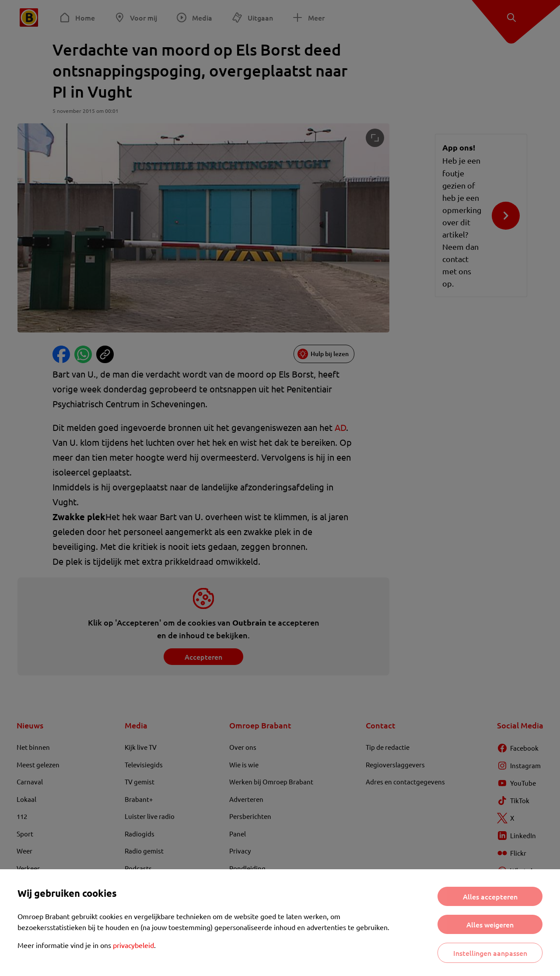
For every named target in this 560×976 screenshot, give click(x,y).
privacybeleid (133, 945)
